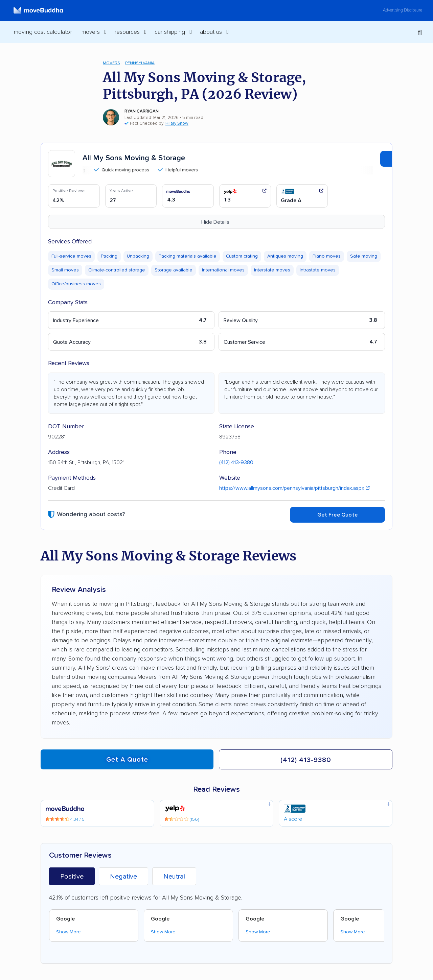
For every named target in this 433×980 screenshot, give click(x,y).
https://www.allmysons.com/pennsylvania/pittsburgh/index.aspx (294, 488)
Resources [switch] (127, 32)
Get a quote (127, 760)
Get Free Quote (337, 515)
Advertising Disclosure (403, 10)
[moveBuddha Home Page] (38, 10)
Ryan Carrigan (142, 111)
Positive (72, 877)
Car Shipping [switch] (170, 32)
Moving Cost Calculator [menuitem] (43, 32)
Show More (69, 932)
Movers (111, 63)
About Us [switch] (211, 32)
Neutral (174, 877)
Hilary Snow (177, 124)
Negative (123, 877)
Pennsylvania (140, 63)
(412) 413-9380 (236, 462)
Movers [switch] (91, 32)
